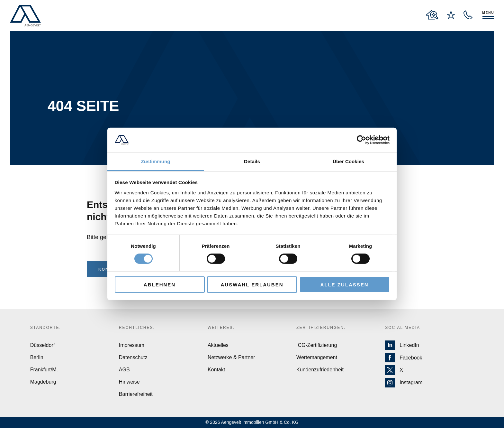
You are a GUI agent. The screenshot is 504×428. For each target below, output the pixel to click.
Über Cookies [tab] (348, 161)
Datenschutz (133, 357)
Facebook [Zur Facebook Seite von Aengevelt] (404, 358)
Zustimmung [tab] (156, 161)
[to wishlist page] (451, 15)
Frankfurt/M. (44, 370)
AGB (124, 370)
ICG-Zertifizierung (317, 345)
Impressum (132, 345)
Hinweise (129, 382)
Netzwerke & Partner (231, 357)
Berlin (37, 357)
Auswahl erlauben (252, 284)
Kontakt (216, 370)
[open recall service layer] (468, 15)
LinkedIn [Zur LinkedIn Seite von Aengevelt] (402, 345)
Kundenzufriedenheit (320, 370)
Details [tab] (252, 161)
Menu (488, 13)
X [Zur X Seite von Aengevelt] (394, 370)
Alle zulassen (344, 284)
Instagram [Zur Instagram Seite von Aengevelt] (404, 383)
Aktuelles (218, 345)
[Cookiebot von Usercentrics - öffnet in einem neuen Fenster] (361, 140)
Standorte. (46, 328)
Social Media (403, 328)
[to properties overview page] (432, 15)
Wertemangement (317, 357)
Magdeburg (43, 382)
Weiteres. (221, 328)
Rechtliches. (137, 328)
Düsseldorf (42, 345)
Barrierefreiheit (136, 394)
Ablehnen (160, 284)
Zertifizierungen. (321, 328)
